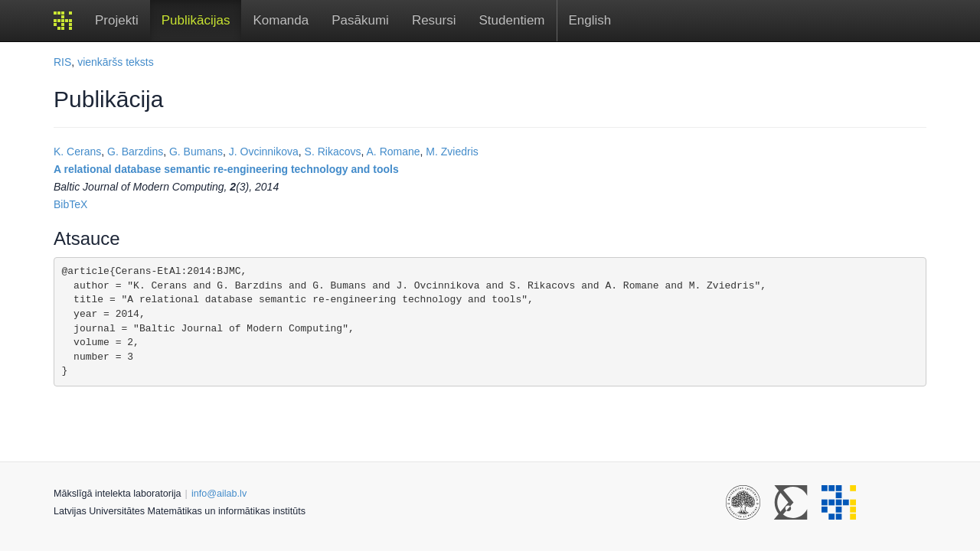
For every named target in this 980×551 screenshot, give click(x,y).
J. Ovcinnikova (264, 152)
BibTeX (70, 204)
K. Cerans (77, 152)
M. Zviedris (452, 152)
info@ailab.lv (219, 494)
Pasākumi (360, 20)
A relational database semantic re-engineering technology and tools (226, 169)
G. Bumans (196, 152)
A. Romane (394, 152)
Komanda (281, 20)
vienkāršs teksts (116, 62)
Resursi (434, 20)
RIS (62, 62)
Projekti (117, 20)
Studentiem (512, 20)
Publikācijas (196, 20)
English (590, 20)
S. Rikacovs (333, 152)
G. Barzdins (135, 152)
